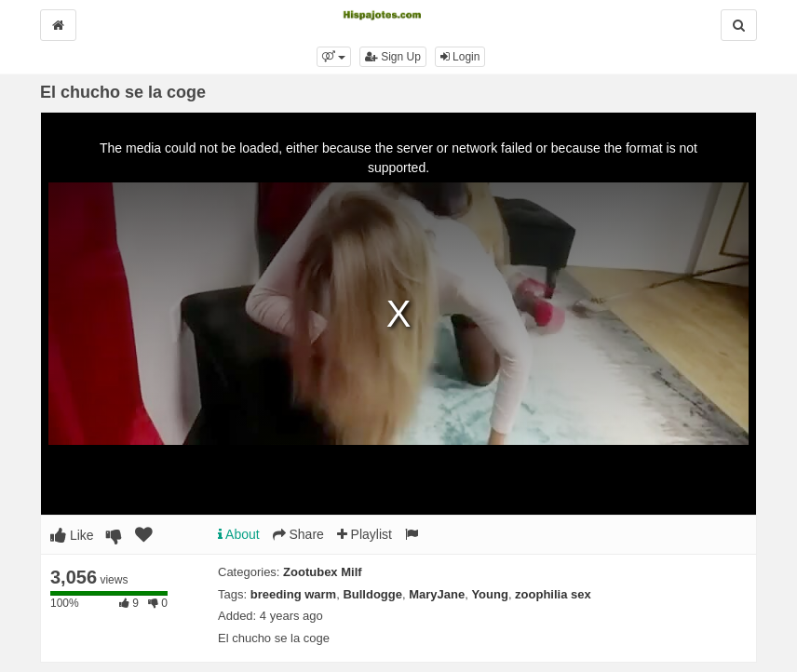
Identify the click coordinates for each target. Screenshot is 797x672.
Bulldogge (372, 594)
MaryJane (437, 594)
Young (489, 594)
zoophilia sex (553, 594)
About (239, 534)
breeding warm (293, 594)
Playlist (365, 534)
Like (72, 535)
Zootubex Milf (323, 572)
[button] (334, 57)
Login (460, 57)
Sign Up (393, 57)
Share (298, 534)
